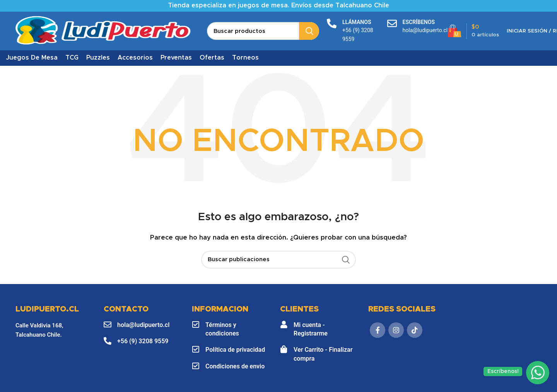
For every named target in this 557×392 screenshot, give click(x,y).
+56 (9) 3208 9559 (143, 341)
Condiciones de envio (235, 366)
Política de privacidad (235, 350)
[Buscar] (263, 31)
